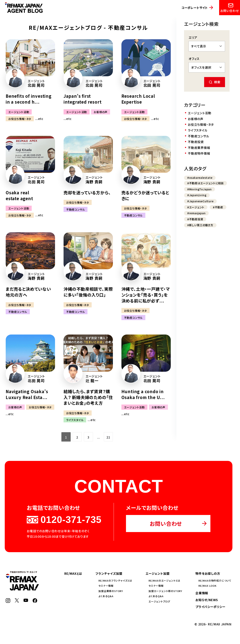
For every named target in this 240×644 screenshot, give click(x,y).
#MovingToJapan (199, 189)
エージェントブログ (159, 601)
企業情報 (202, 593)
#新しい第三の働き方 (200, 225)
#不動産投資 (195, 219)
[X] (17, 601)
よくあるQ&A (106, 596)
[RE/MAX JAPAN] (22, 589)
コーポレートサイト (195, 8)
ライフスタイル (75, 420)
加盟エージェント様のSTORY (165, 591)
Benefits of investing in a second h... (29, 99)
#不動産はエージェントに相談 (205, 183)
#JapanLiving (197, 195)
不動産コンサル (76, 209)
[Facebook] (35, 601)
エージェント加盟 (157, 573)
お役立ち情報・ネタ (20, 119)
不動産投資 (196, 142)
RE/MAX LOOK (207, 586)
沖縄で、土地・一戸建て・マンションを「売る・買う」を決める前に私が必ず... (146, 295)
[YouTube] (26, 601)
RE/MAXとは (73, 573)
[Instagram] (8, 601)
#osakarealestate (200, 178)
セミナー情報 (106, 586)
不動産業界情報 (199, 148)
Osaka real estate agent (19, 195)
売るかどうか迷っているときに (145, 195)
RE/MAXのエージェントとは (164, 581)
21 (108, 437)
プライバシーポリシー (210, 607)
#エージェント (196, 207)
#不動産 (218, 207)
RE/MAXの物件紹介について (215, 581)
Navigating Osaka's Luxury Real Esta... (27, 394)
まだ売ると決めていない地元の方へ (28, 292)
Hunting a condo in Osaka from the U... (143, 394)
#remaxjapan (196, 213)
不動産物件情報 (199, 153)
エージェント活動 (19, 112)
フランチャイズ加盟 (109, 573)
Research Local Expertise (138, 99)
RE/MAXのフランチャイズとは (115, 581)
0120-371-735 (64, 520)
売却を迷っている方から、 (87, 192)
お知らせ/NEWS (207, 600)
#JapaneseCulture (200, 201)
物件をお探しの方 (208, 573)
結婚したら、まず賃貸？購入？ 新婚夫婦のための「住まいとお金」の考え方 (88, 397)
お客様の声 (101, 112)
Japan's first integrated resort (83, 99)
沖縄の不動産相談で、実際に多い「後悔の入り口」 (88, 292)
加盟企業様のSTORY (111, 591)
